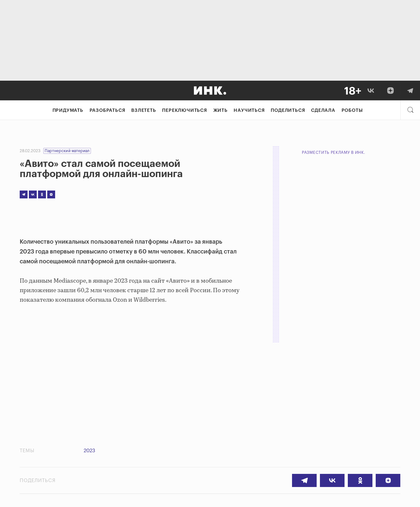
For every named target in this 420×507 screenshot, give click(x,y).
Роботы (352, 111)
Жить (220, 111)
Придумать (68, 111)
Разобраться (107, 111)
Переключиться (184, 111)
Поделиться (288, 111)
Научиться (249, 111)
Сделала (323, 111)
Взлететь (144, 111)
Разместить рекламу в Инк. (334, 152)
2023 (89, 451)
